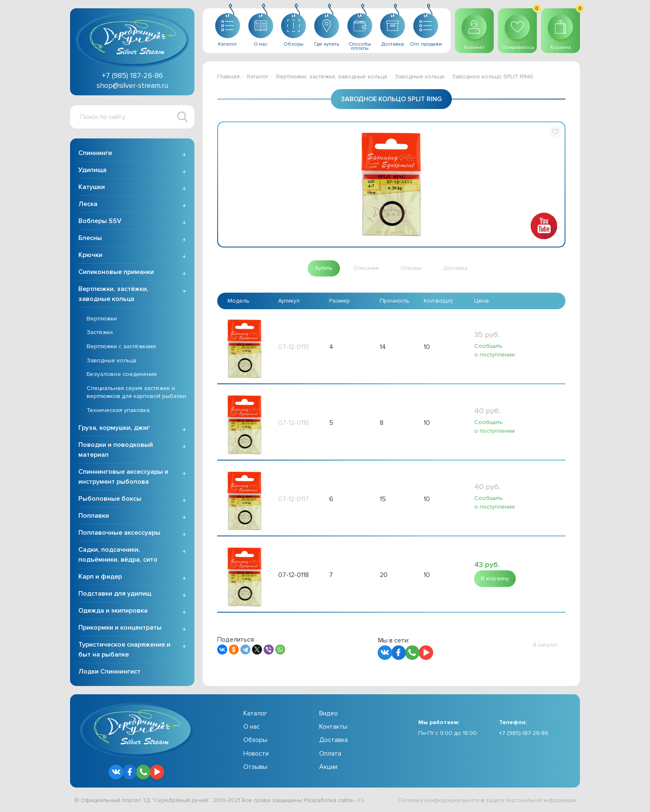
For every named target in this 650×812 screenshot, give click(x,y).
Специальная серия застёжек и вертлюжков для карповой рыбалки (136, 393)
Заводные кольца (112, 361)
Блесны (90, 239)
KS (361, 801)
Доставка (333, 741)
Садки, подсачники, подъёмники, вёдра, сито (118, 555)
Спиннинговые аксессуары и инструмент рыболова (123, 478)
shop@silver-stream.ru (132, 85)
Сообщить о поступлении (494, 350)
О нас (252, 727)
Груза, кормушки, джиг (114, 429)
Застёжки (100, 333)
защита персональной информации (526, 801)
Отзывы (255, 768)
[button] (555, 132)
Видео (329, 714)
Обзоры (255, 741)
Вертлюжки (102, 319)
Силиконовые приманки (116, 273)
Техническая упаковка (118, 411)
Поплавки (94, 516)
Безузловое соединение (122, 375)
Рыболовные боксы (110, 499)
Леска (88, 205)
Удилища (92, 171)
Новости (256, 754)
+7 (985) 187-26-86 (132, 75)
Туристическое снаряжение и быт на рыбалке (124, 650)
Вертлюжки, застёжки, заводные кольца (113, 295)
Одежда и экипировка (113, 611)
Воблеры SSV (100, 222)
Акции (328, 768)
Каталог (258, 76)
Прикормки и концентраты (120, 628)
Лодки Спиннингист (109, 672)
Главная (228, 76)
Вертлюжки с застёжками (121, 347)
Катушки (92, 188)
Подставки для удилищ (115, 594)
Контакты (333, 727)
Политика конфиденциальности (427, 801)
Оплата (330, 754)
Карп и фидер (100, 577)
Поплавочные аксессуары (119, 533)
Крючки (90, 256)
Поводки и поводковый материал (116, 451)
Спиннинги (95, 154)
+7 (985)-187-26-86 (524, 734)
